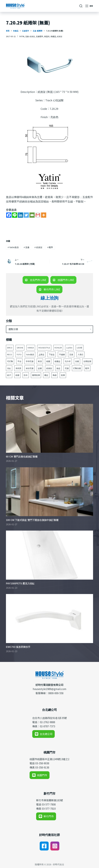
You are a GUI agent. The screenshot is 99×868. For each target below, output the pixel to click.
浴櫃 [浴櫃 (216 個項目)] (77, 361)
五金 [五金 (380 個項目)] (71, 354)
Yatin (22, 36)
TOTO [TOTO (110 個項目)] (19, 354)
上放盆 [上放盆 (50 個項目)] (41, 354)
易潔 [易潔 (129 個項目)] (40, 361)
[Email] (32, 215)
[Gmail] (38, 215)
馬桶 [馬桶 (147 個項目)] (55, 375)
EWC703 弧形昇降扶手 (18, 647)
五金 (27, 247)
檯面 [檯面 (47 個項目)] (48, 361)
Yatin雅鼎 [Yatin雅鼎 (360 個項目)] (30, 354)
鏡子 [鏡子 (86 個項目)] (9, 375)
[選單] (89, 6)
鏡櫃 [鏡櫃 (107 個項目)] (17, 375)
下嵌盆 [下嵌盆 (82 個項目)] (52, 354)
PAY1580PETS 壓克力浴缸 (20, 584)
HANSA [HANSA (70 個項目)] (31, 348)
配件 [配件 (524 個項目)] (87, 368)
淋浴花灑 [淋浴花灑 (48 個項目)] (30, 368)
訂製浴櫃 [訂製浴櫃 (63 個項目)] (77, 368)
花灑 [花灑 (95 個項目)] (67, 368)
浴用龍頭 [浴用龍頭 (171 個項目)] (87, 361)
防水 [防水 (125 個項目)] (26, 375)
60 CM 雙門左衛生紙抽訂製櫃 (22, 457)
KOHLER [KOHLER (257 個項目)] (58, 348)
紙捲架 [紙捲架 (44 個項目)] (49, 368)
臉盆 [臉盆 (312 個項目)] (58, 368)
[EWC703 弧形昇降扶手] (49, 619)
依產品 (53, 36)
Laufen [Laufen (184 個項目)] (69, 348)
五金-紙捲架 (30, 36)
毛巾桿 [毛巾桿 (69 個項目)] (68, 361)
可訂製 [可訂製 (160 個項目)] (10, 361)
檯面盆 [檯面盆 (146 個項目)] (57, 361)
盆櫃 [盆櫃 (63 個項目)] (40, 368)
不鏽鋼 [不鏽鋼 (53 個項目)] (62, 354)
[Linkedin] (20, 215)
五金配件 (40, 36)
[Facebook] (9, 215)
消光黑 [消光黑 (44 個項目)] (18, 368)
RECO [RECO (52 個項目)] (10, 354)
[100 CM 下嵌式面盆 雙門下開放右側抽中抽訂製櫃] (49, 492)
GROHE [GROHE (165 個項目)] (20, 348)
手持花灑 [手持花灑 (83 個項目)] (30, 361)
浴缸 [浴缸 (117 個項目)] (9, 368)
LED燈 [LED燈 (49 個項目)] (80, 348)
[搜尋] (81, 6)
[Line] (15, 215)
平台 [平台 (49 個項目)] (19, 361)
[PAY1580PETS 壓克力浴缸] (49, 555)
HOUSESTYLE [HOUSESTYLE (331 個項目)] (44, 348)
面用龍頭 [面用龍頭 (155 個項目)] (36, 375)
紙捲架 (60, 36)
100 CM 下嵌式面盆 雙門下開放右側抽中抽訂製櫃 (32, 520)
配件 (50, 247)
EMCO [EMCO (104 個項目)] (10, 348)
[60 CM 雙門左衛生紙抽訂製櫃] (49, 428)
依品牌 (47, 36)
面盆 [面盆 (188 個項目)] (46, 375)
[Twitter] (26, 215)
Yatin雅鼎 (13, 247)
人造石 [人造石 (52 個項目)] (80, 354)
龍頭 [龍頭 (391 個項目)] (63, 375)
